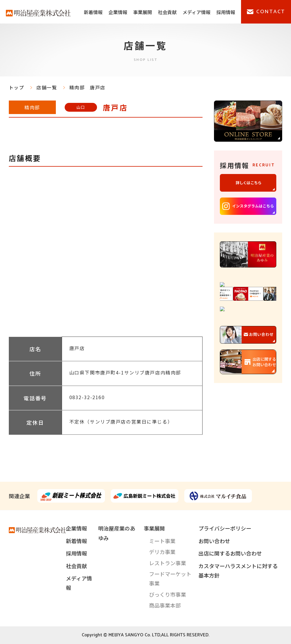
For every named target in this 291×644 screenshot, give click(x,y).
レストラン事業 (168, 563)
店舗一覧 (47, 87)
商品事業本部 (165, 605)
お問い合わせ (214, 541)
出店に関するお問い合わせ (230, 553)
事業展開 (143, 12)
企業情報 (118, 12)
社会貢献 (167, 12)
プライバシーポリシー (225, 528)
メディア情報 (196, 12)
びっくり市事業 (168, 594)
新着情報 (93, 12)
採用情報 (226, 12)
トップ (17, 87)
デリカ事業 (162, 552)
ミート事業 (162, 541)
